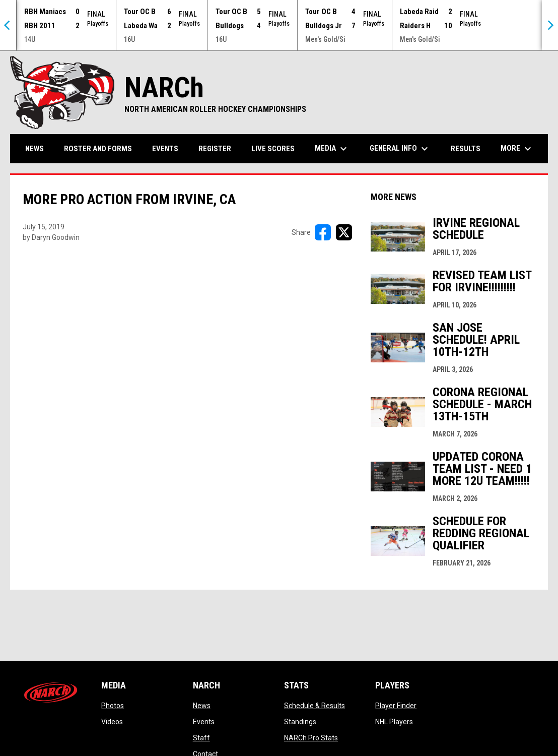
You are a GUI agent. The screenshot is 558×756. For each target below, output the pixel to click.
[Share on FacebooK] (323, 232)
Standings (300, 722)
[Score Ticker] (279, 25)
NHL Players (394, 722)
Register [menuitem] (215, 149)
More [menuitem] (517, 149)
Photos (113, 706)
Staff (201, 738)
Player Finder (396, 706)
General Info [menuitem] (400, 149)
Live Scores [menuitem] (273, 149)
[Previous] (8, 25)
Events (204, 722)
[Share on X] (344, 232)
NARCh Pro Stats (311, 738)
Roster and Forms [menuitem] (98, 149)
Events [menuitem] (165, 149)
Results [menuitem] (466, 149)
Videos (112, 722)
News (202, 706)
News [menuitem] (34, 149)
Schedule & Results (315, 706)
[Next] (550, 25)
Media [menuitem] (332, 149)
